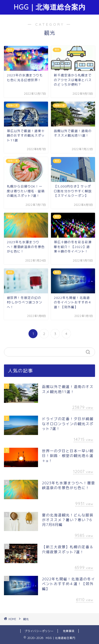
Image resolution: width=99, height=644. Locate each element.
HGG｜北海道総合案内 (50, 7)
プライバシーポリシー (39, 631)
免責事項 (69, 631)
